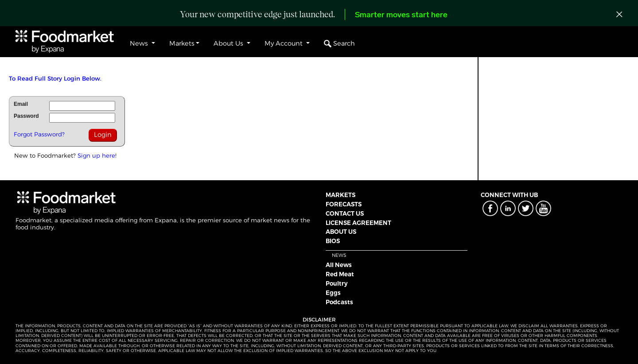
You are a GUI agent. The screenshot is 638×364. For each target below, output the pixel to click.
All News (339, 265)
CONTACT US (345, 213)
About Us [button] (229, 43)
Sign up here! (97, 155)
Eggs (333, 293)
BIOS (333, 241)
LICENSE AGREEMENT (358, 223)
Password (26, 116)
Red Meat (340, 274)
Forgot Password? (39, 134)
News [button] (140, 43)
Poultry (337, 283)
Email (21, 104)
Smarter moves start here (401, 15)
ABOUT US (341, 232)
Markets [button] (182, 43)
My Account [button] (284, 43)
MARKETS (340, 195)
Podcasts (339, 302)
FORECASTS (344, 204)
